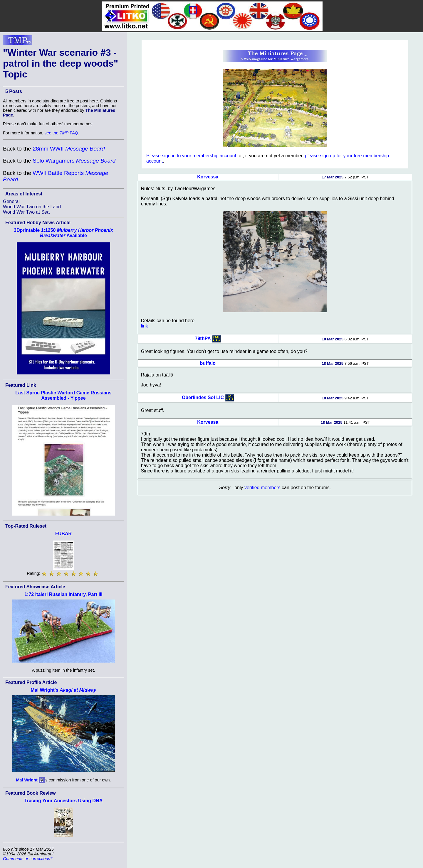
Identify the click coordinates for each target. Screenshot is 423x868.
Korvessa (208, 177)
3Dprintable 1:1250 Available (63, 233)
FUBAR (63, 534)
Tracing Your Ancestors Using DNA (63, 801)
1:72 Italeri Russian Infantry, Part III (63, 594)
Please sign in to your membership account (191, 156)
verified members (262, 488)
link (145, 326)
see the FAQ (61, 133)
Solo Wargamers (74, 161)
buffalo (208, 363)
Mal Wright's (63, 690)
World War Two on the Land (32, 207)
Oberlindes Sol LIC (203, 397)
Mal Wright (27, 780)
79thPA (203, 338)
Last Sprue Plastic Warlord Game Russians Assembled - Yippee (63, 395)
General (11, 201)
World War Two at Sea (26, 212)
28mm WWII (69, 149)
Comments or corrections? (28, 859)
